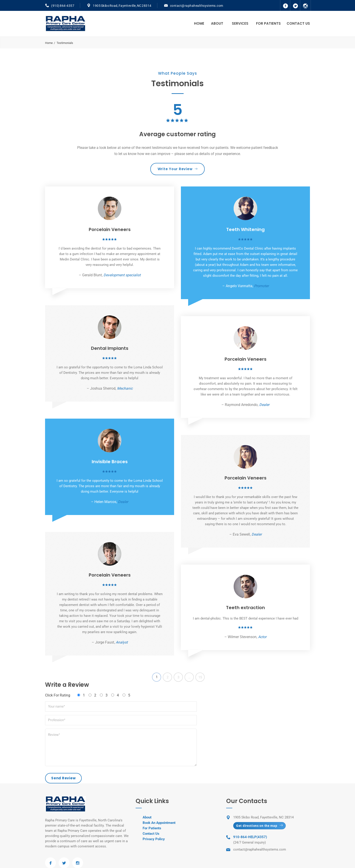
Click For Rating (58, 695)
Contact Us (298, 23)
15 (200, 677)
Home (199, 23)
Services (240, 23)
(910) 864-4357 (63, 6)
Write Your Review (178, 169)
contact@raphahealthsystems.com (197, 6)
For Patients (268, 23)
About (217, 23)
